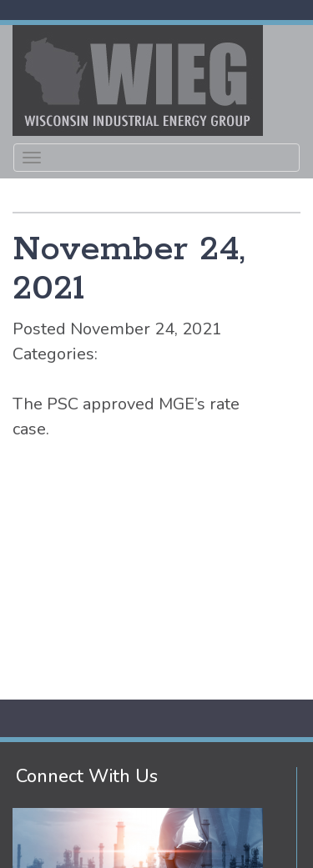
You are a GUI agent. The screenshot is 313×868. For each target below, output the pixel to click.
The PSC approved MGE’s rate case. (126, 416)
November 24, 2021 (129, 269)
